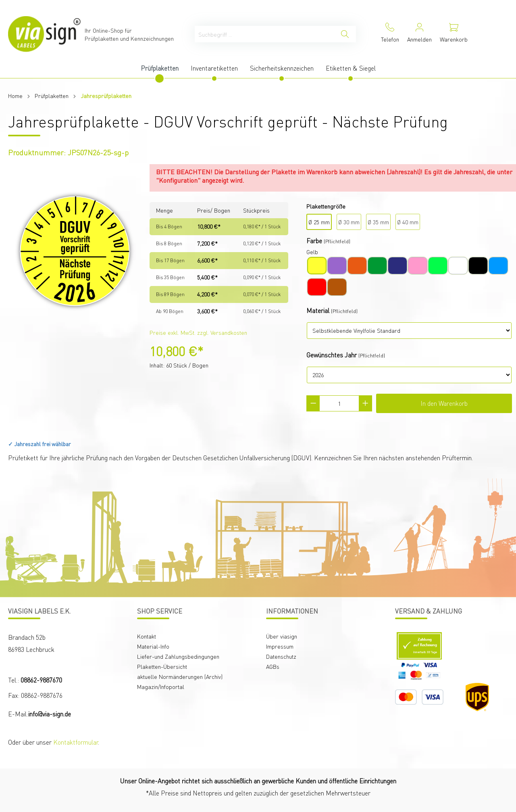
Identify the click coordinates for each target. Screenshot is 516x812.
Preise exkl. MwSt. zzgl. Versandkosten (198, 332)
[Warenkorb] (454, 34)
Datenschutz (281, 656)
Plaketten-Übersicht (162, 666)
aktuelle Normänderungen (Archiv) (180, 676)
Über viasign (282, 636)
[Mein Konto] (419, 34)
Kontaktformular (76, 742)
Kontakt (147, 636)
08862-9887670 (41, 680)
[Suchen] (345, 34)
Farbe (314, 241)
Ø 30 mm (349, 222)
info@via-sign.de (50, 714)
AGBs (273, 666)
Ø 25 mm (319, 222)
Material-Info (153, 646)
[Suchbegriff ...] (264, 34)
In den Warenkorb (444, 403)
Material (318, 310)
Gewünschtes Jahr (332, 355)
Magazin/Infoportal (161, 687)
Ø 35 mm (378, 222)
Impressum (280, 646)
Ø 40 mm (408, 222)
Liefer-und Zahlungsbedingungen (178, 656)
